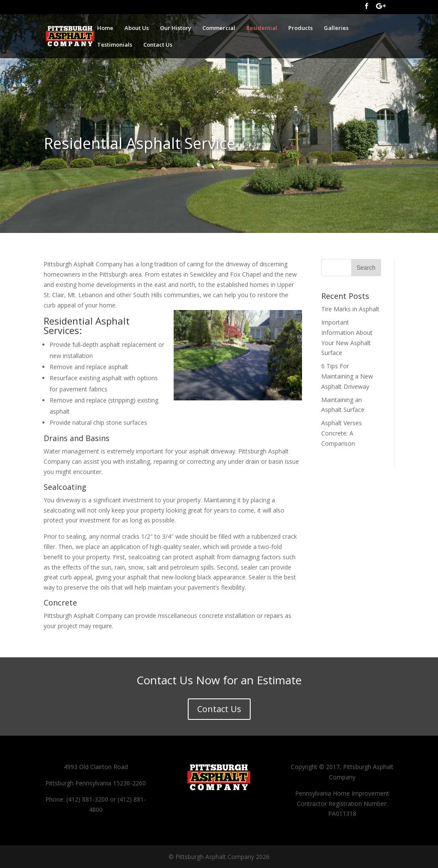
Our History (176, 28)
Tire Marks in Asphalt (350, 309)
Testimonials (115, 45)
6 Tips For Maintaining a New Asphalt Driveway (347, 376)
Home (105, 28)
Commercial (219, 28)
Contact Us (158, 45)
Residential (262, 28)
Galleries (336, 28)
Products (300, 28)
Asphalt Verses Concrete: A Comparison (342, 433)
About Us (137, 28)
